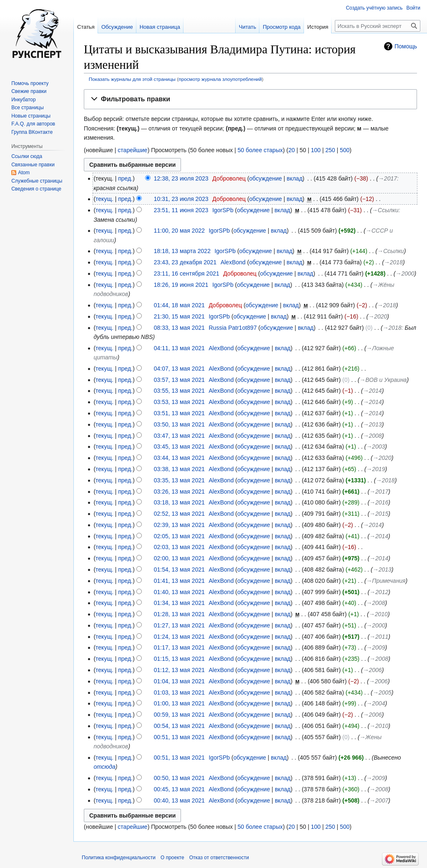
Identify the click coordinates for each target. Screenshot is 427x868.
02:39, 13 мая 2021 (179, 525)
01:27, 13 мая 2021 (179, 625)
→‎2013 (373, 424)
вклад (294, 178)
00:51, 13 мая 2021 (179, 737)
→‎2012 (379, 592)
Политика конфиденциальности (119, 858)
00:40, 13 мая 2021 (179, 800)
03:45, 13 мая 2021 (179, 447)
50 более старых (260, 150)
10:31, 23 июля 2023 (181, 199)
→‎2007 (379, 800)
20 (291, 150)
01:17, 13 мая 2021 (179, 647)
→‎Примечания (386, 581)
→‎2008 (373, 436)
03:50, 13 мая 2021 (179, 424)
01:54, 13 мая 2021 (179, 569)
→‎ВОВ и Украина (383, 380)
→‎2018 (393, 262)
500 (345, 150)
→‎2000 (405, 273)
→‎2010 (378, 614)
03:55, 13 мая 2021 (179, 391)
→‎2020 (378, 316)
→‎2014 (373, 391)
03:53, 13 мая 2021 (179, 402)
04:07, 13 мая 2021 (179, 369)
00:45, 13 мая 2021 (179, 789)
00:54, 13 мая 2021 (179, 726)
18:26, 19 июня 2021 (181, 285)
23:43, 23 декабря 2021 (185, 262)
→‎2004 (376, 703)
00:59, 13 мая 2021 (179, 715)
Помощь (406, 46)
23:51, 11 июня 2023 (181, 210)
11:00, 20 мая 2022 (179, 231)
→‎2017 (388, 178)
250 (330, 150)
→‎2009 (376, 647)
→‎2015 (379, 514)
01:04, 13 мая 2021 (179, 681)
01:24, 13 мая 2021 (179, 637)
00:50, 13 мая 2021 (179, 778)
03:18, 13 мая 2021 (179, 502)
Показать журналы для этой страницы (132, 79)
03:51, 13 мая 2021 (179, 413)
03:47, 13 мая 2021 (179, 436)
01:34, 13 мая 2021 (179, 603)
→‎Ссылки (385, 210)
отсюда (104, 767)
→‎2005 (382, 692)
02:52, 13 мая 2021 (179, 514)
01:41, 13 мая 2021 (179, 581)
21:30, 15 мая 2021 (179, 316)
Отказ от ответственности (219, 858)
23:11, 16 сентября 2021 (187, 273)
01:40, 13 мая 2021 (179, 592)
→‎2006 (373, 670)
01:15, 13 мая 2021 (179, 659)
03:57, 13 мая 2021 (179, 380)
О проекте (172, 858)
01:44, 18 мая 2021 (179, 305)
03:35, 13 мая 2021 (179, 480)
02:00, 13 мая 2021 (179, 558)
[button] (250, 99)
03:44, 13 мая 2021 (179, 458)
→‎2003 (376, 447)
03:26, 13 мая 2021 (179, 492)
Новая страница (160, 27)
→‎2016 (379, 502)
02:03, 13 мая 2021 (179, 547)
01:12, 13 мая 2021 (179, 670)
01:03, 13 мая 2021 (179, 692)
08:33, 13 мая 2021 (179, 328)
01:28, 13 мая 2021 (179, 614)
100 (315, 150)
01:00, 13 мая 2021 (179, 703)
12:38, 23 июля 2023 (181, 178)
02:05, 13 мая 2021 (179, 536)
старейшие (132, 150)
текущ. (104, 199)
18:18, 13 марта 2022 (182, 251)
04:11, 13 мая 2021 (179, 348)
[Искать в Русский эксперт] (378, 26)
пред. (125, 178)
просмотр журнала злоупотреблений (220, 79)
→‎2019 (376, 469)
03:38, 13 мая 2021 (179, 469)
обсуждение (266, 178)
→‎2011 (379, 637)
